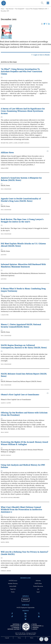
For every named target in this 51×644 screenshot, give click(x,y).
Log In (38, 592)
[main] (25, 287)
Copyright (7, 638)
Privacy (19, 638)
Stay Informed (10, 9)
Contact (44, 638)
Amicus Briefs (13, 586)
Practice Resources (38, 586)
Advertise (38, 581)
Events (13, 592)
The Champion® (20, 9)
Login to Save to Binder (40, 55)
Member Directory (13, 583)
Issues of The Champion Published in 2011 (37, 9)
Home (2, 9)
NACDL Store (38, 583)
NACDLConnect (13, 581)
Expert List (13, 589)
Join (38, 589)
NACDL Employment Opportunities (26, 608)
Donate (25, 600)
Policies (32, 638)
